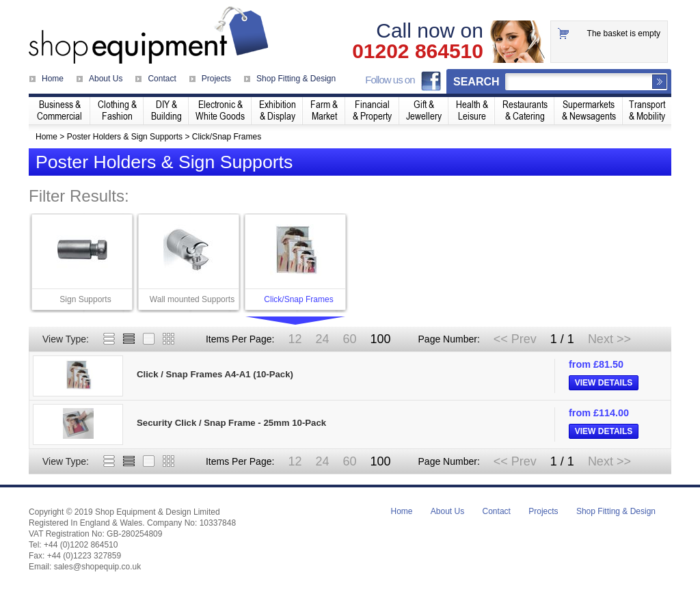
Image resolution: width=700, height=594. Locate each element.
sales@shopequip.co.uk (98, 567)
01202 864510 (418, 51)
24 (322, 339)
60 (349, 339)
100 (380, 339)
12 (295, 339)
